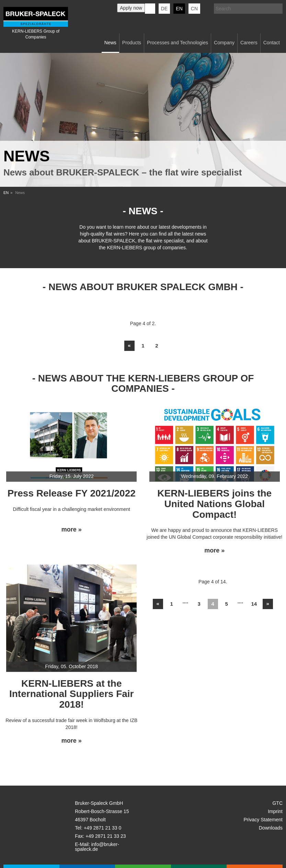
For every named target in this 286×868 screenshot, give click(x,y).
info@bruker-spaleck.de (97, 847)
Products (132, 43)
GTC (277, 803)
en (179, 9)
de (164, 9)
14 (254, 604)
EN (6, 193)
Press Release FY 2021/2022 (72, 493)
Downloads (271, 828)
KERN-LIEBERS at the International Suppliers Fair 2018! (72, 694)
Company (224, 43)
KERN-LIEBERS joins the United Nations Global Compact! (214, 504)
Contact (272, 43)
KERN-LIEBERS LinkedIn (150, 9)
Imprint (275, 811)
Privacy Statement (263, 820)
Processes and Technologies (178, 43)
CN (194, 9)
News (110, 43)
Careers (249, 43)
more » (72, 530)
